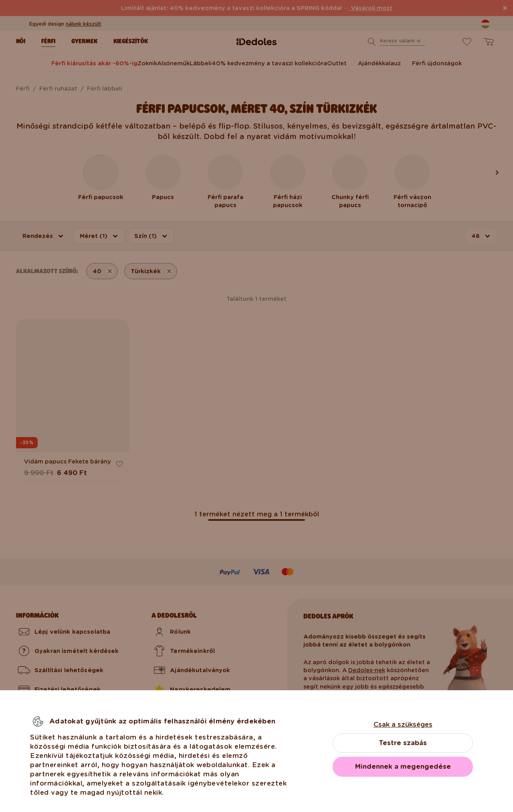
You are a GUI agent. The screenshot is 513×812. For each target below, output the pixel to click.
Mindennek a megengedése (403, 767)
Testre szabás (403, 743)
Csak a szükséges (403, 724)
